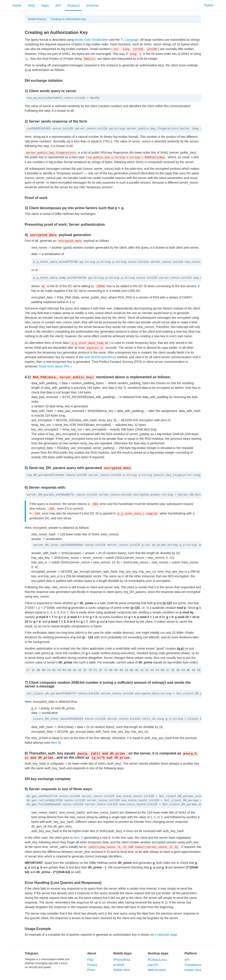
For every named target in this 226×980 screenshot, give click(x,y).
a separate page (166, 935)
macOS (153, 965)
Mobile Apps (123, 953)
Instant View (193, 970)
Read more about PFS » (56, 366)
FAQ (31, 5)
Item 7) (79, 838)
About (92, 953)
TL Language (130, 40)
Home (17, 5)
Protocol (73, 5)
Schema (92, 5)
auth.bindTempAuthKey (100, 357)
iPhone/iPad (122, 960)
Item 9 (55, 743)
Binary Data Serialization (91, 40)
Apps (45, 5)
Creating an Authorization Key (69, 19)
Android (119, 965)
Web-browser (157, 970)
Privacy (92, 965)
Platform (191, 953)
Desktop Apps (158, 953)
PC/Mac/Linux (157, 960)
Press (91, 970)
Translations (193, 965)
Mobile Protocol (37, 19)
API (58, 5)
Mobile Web (122, 970)
